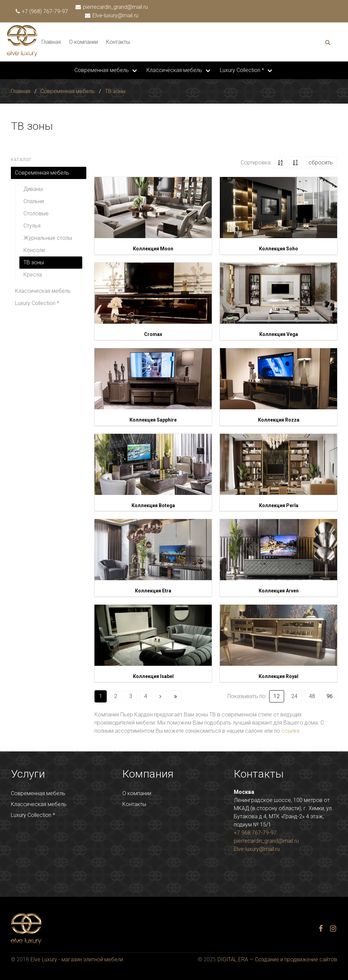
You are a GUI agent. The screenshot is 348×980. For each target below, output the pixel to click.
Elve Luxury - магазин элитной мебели (77, 959)
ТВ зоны (115, 91)
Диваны (33, 189)
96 (330, 696)
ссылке (291, 731)
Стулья (32, 226)
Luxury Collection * (242, 70)
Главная (51, 42)
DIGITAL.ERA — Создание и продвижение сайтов (277, 959)
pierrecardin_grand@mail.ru (112, 7)
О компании (83, 42)
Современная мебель (102, 70)
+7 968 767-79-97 (255, 833)
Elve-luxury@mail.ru (112, 15)
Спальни (34, 201)
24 (294, 696)
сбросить (321, 163)
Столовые (36, 213)
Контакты (118, 42)
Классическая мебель (174, 70)
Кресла (33, 275)
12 (277, 696)
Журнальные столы (48, 238)
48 (312, 696)
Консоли (34, 250)
